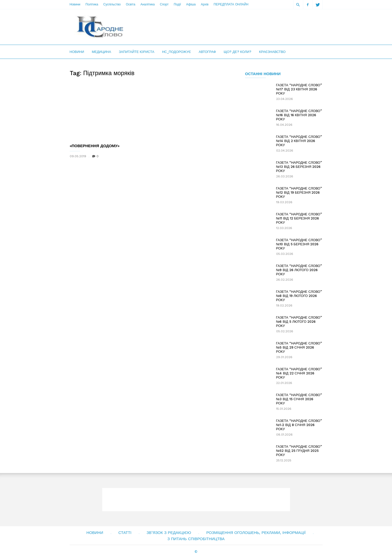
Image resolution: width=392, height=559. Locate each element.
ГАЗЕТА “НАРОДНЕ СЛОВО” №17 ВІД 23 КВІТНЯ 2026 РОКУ (299, 89)
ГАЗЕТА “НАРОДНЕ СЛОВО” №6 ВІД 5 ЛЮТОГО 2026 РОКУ (299, 322)
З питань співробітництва (196, 539)
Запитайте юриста (137, 52)
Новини (75, 4)
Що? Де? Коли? (238, 52)
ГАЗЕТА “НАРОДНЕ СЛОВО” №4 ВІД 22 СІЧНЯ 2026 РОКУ (299, 373)
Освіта (131, 4)
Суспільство (112, 4)
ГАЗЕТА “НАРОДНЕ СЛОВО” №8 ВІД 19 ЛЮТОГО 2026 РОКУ (299, 296)
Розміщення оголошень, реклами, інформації (256, 533)
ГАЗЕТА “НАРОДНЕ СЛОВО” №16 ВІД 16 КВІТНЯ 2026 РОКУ (299, 115)
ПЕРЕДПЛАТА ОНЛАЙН (231, 4)
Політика (92, 4)
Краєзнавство (272, 52)
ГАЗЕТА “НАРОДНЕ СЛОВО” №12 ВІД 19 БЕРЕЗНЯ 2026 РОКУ (299, 192)
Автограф (207, 52)
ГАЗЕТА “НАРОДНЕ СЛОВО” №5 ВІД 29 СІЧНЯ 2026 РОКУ (299, 347)
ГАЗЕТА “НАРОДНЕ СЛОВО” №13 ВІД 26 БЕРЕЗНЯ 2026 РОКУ (299, 167)
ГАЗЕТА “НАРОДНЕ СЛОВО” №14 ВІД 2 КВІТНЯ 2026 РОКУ (299, 141)
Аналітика (147, 4)
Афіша (191, 4)
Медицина (102, 52)
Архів (205, 4)
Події (177, 4)
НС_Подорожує (177, 52)
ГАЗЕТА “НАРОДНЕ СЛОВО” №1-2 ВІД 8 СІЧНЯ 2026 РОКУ (299, 425)
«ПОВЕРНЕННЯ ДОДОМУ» (95, 146)
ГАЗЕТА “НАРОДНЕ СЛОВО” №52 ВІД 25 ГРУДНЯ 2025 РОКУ (299, 451)
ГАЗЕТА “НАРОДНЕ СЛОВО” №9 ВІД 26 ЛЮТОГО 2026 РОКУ (299, 270)
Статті (125, 533)
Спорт (164, 4)
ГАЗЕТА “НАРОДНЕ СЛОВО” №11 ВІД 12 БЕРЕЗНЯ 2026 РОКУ (299, 218)
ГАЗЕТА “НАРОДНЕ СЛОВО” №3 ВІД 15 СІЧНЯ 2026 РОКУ (299, 399)
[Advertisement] (229, 27)
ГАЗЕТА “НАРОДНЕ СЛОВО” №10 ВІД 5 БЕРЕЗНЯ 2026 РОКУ (299, 244)
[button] (298, 5)
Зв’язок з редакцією (169, 533)
